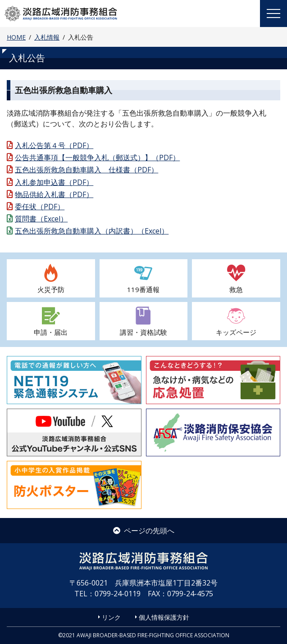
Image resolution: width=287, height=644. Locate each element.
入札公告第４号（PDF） (54, 145)
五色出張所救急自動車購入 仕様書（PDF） (87, 170)
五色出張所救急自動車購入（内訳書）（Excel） (92, 231)
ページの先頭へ (144, 531)
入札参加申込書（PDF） (54, 182)
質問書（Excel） (41, 219)
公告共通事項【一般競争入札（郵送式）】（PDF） (97, 158)
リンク (111, 617)
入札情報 (47, 37)
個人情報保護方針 (164, 617)
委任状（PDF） (40, 207)
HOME (16, 37)
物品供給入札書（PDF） (54, 194)
